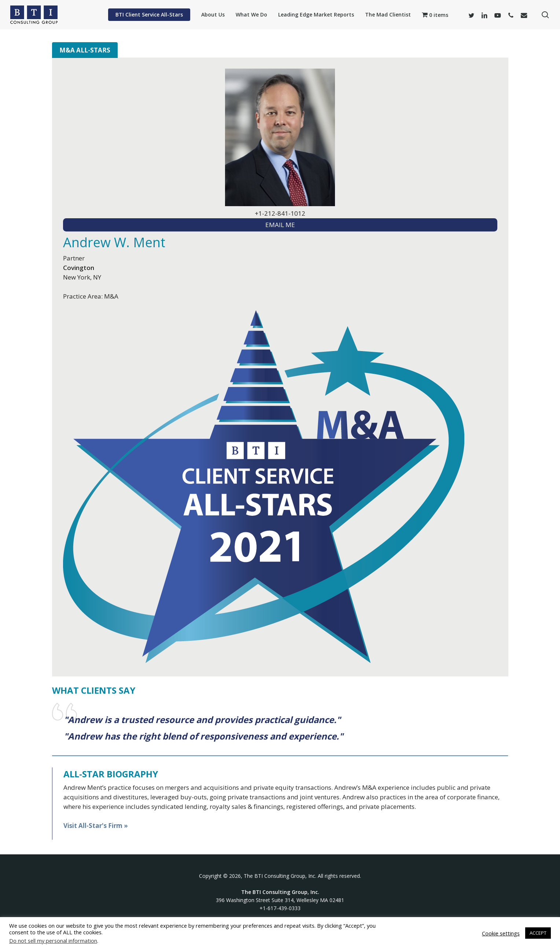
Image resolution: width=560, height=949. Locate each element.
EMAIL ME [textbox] (280, 225)
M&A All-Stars (85, 50)
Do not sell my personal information (53, 941)
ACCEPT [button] (538, 933)
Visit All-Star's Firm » (96, 826)
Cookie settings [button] (501, 933)
